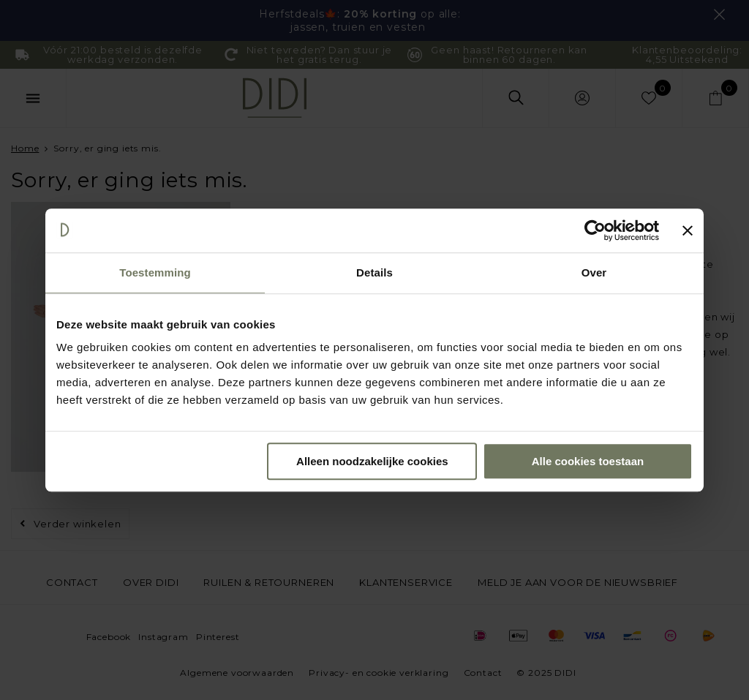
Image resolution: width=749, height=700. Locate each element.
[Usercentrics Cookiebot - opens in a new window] (595, 230)
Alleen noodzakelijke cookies (372, 461)
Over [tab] (594, 272)
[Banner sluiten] (688, 230)
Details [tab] (374, 272)
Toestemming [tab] (155, 272)
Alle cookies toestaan (588, 461)
